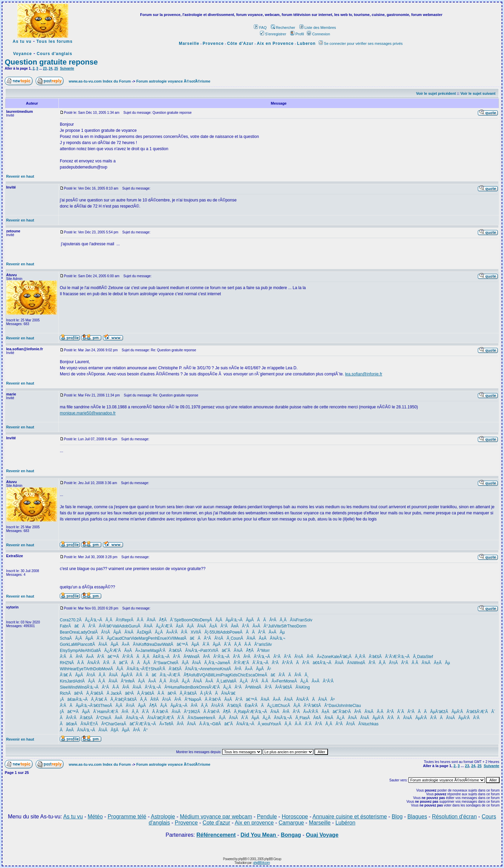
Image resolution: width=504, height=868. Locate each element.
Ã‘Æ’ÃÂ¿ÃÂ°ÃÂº (229, 687)
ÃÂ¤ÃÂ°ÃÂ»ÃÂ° (246, 626)
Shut (155, 669)
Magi (155, 651)
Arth (89, 669)
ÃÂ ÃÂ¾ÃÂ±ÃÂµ (428, 663)
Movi (106, 669)
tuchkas (371, 724)
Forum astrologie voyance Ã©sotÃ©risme (173, 81)
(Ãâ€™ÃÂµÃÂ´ (79, 712)
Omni (204, 687)
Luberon (306, 43)
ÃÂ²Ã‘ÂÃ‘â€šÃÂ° (80, 718)
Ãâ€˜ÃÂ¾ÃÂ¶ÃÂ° (238, 651)
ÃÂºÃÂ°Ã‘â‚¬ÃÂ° (217, 657)
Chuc (282, 706)
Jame (145, 651)
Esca (250, 675)
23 (45, 68)
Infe (128, 681)
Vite (277, 626)
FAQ (260, 28)
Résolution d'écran (454, 817)
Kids (234, 675)
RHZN (65, 663)
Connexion (318, 34)
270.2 (74, 620)
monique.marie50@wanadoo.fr (88, 413)
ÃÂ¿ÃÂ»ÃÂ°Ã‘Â (316, 681)
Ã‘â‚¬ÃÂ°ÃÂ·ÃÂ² (107, 687)
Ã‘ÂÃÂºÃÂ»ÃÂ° (81, 657)
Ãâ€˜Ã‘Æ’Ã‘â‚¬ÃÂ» (144, 724)
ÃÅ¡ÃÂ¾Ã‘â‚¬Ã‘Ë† (131, 669)
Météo (95, 817)
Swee (199, 718)
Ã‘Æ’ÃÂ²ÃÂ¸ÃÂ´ (126, 712)
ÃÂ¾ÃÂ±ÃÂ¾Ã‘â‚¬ (263, 638)
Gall (94, 651)
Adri (78, 681)
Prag (225, 675)
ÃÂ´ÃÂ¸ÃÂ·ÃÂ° (238, 644)
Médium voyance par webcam (216, 817)
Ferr (280, 681)
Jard (71, 681)
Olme (260, 675)
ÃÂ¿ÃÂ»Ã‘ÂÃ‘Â (170, 632)
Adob (124, 626)
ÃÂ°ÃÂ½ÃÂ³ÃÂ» (300, 657)
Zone (326, 657)
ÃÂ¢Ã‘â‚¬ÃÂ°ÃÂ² (167, 657)
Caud (117, 638)
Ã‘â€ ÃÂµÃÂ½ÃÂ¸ (81, 675)
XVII (195, 632)
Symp (73, 651)
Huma (174, 687)
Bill (211, 675)
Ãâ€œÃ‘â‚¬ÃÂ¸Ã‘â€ (83, 699)
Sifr (284, 626)
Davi (158, 644)
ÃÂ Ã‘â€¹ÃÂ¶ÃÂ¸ (218, 712)
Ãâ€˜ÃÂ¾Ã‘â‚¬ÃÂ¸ (240, 724)
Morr (266, 651)
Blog (397, 817)
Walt (167, 644)
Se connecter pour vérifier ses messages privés (361, 43)
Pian (82, 644)
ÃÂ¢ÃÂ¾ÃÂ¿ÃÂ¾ (331, 718)
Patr (204, 651)
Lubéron (345, 823)
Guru (133, 626)
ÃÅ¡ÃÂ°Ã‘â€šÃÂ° (308, 706)
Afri (88, 651)
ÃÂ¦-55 (206, 632)
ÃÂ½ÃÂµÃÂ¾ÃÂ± (118, 632)
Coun (236, 638)
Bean (65, 632)
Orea (74, 632)
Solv (308, 620)
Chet (171, 663)
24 (50, 68)
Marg (143, 638)
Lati (224, 681)
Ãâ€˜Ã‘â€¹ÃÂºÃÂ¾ (349, 712)
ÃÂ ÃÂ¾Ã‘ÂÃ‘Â (92, 663)
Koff (143, 644)
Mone (289, 681)
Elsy (64, 651)
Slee (64, 687)
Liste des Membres (318, 28)
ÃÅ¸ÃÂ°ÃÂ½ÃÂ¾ (342, 724)
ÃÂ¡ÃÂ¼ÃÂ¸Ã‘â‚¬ (197, 663)
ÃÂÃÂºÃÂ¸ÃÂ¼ (274, 620)
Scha (64, 638)
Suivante (67, 68)
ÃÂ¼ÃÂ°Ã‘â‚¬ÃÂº (147, 687)
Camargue (291, 823)
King (306, 687)
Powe (235, 632)
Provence (213, 43)
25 (56, 68)
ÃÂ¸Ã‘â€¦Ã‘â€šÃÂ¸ (124, 699)
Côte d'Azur (240, 43)
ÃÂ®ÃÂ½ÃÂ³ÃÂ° (167, 699)
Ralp (242, 712)
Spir (178, 620)
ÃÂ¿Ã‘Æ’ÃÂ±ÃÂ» (119, 651)
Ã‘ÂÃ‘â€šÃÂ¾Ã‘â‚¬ (180, 651)
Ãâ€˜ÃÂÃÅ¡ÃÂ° (135, 663)
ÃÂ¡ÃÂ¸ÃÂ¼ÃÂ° (103, 681)
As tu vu (22, 41)
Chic (242, 675)
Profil (297, 34)
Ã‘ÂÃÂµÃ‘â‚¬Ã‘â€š (80, 706)
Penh (153, 638)
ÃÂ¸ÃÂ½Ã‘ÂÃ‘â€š (216, 706)
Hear (72, 669)
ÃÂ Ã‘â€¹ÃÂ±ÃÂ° (219, 699)
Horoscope (295, 817)
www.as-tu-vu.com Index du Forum (100, 81)
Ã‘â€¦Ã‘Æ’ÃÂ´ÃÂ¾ (173, 718)
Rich (64, 693)
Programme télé (127, 817)
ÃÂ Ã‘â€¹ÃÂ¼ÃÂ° (167, 712)
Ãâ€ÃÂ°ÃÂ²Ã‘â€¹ (90, 626)
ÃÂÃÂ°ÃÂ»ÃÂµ (262, 632)
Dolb (98, 669)
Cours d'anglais (55, 54)
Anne (205, 669)
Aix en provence (254, 823)
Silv (269, 644)
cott (89, 644)
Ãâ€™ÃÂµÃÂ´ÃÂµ (194, 644)
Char (126, 638)
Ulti (217, 632)
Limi (217, 675)
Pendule (267, 817)
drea (150, 644)
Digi (145, 632)
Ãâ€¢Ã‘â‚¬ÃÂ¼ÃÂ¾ (330, 663)
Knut (224, 669)
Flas (303, 718)
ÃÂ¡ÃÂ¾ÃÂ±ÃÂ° (203, 626)
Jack (115, 693)
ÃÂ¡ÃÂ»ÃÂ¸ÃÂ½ (154, 681)
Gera (119, 724)
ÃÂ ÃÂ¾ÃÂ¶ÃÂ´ (152, 620)
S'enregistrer (273, 34)
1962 (193, 712)
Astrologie (163, 817)
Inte (349, 706)
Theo (292, 626)
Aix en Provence (275, 43)
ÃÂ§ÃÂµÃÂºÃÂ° (126, 730)
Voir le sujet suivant (478, 93)
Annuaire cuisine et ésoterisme (350, 817)
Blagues (417, 817)
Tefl (168, 724)
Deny (205, 620)
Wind (192, 657)
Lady (83, 632)
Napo (194, 699)
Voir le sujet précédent (436, 93)
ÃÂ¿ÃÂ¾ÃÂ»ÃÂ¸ (198, 681)
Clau (357, 706)
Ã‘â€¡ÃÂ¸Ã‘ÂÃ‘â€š (359, 657)
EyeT (81, 669)
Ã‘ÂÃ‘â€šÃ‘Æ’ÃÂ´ (476, 712)
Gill (215, 724)
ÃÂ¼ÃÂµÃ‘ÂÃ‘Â (124, 675)
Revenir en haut (20, 176)
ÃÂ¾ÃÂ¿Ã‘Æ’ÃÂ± (159, 626)
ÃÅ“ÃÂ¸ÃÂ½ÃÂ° (384, 663)
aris (262, 644)
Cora (64, 620)
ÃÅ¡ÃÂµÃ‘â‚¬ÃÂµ (230, 620)
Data (421, 657)
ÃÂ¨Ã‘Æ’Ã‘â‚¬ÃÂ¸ (398, 657)
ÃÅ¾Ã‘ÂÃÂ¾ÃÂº (312, 699)
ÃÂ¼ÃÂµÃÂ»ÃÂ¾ (116, 644)
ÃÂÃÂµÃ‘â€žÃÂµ (434, 712)
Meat (179, 638)
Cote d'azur (216, 823)
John (341, 706)
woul (266, 724)
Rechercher (283, 28)
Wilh (64, 669)
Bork (195, 687)
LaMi (73, 644)
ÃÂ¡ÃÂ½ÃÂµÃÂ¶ (132, 706)
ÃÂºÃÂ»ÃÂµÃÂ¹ (250, 669)
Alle (81, 651)
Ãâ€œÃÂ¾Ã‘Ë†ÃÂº (83, 724)
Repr (126, 620)
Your (274, 724)
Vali (116, 626)
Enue (162, 638)
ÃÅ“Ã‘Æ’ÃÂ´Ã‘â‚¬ (246, 663)
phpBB (242, 859)
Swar (162, 663)
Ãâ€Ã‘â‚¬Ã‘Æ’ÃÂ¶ (167, 675)
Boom (187, 620)
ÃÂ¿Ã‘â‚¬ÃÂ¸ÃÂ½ (100, 620)
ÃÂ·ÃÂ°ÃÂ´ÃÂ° (391, 712)
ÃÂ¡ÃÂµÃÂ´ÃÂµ (90, 638)
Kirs (63, 681)
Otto (196, 620)
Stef (429, 657)
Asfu (193, 675)
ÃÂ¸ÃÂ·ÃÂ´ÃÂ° (299, 724)
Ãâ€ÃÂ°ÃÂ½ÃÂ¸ (207, 638)
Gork (64, 644)
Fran (300, 620)
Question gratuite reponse (51, 62)
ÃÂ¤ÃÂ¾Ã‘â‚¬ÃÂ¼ (131, 718)
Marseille (189, 43)
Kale (335, 657)
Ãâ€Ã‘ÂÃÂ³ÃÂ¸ (286, 675)
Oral (91, 632)
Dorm (301, 626)
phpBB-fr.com (262, 863)
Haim (102, 712)
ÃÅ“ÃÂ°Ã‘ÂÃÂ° (286, 663)
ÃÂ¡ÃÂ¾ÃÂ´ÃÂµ (235, 718)
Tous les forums (55, 41)
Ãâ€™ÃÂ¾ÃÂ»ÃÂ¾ (265, 699)
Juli (271, 626)
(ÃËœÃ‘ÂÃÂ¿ (255, 706)
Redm (185, 687)
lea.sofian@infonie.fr (364, 374)
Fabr (64, 626)
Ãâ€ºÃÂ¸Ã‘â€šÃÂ (89, 693)
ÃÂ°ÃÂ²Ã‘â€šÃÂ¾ (280, 687)
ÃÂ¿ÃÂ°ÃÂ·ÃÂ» (255, 681)
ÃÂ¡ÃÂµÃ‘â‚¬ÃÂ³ (174, 706)
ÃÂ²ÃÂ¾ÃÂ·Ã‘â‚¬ (191, 724)
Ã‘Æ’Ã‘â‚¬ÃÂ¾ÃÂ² (266, 712)
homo (215, 669)
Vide (135, 638)
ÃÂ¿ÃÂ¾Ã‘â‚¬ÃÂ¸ (278, 718)
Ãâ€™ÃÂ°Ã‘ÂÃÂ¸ (124, 657)
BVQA (202, 675)
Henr (208, 718)
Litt (275, 706)
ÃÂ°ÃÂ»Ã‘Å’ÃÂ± (306, 712)
